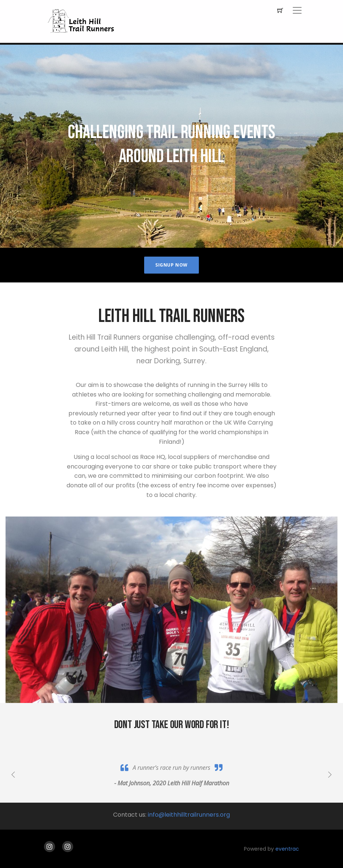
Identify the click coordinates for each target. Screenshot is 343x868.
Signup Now (171, 265)
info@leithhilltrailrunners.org (189, 815)
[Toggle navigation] (297, 10)
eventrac (287, 849)
